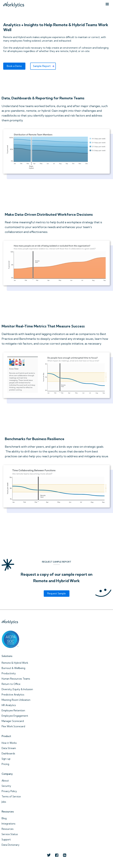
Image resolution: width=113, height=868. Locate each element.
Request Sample (56, 593)
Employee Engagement (15, 716)
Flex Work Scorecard (13, 726)
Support (6, 840)
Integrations (9, 824)
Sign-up (6, 759)
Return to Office (11, 684)
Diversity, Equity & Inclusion (17, 689)
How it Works (9, 743)
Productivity (9, 673)
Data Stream (9, 748)
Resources (8, 829)
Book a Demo (14, 66)
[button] (107, 4)
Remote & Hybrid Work (15, 663)
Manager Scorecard (13, 721)
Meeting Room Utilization (16, 700)
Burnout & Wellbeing (13, 668)
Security (6, 786)
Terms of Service (11, 796)
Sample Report (42, 66)
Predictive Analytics (13, 695)
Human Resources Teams (16, 679)
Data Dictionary (11, 845)
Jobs (4, 802)
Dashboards (8, 753)
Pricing (5, 764)
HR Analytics (9, 705)
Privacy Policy (9, 791)
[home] (13, 4)
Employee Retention (13, 710)
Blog (4, 818)
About (5, 781)
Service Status (10, 834)
